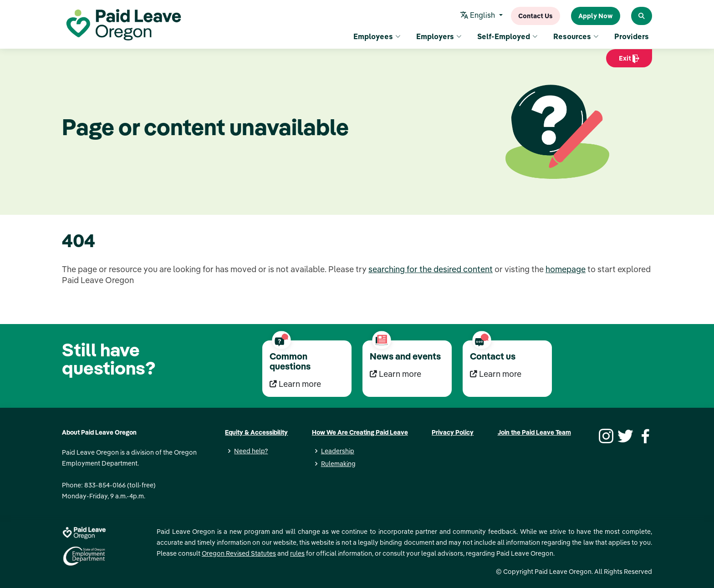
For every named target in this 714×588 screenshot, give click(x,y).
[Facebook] (644, 435)
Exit (629, 61)
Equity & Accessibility (256, 432)
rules (297, 553)
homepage (566, 269)
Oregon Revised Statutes (239, 553)
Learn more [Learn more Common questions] (295, 384)
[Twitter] (624, 435)
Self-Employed (507, 36)
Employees (377, 36)
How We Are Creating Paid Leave (360, 432)
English (479, 16)
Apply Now (596, 16)
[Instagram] (605, 435)
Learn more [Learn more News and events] (395, 374)
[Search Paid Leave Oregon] (642, 16)
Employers (439, 36)
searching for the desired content (431, 269)
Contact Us (535, 16)
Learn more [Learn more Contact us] (496, 374)
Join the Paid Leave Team (534, 432)
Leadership (338, 451)
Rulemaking (338, 464)
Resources (576, 36)
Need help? (251, 451)
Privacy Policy (453, 432)
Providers (632, 36)
